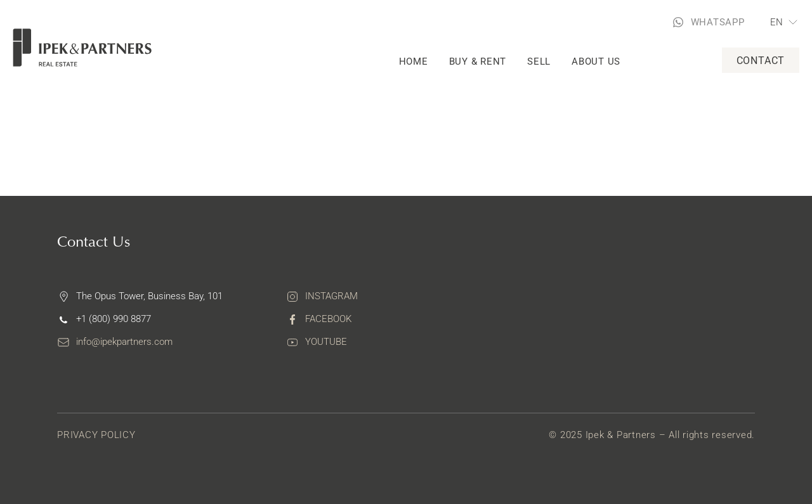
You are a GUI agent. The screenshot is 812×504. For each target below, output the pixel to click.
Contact (761, 61)
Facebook (328, 319)
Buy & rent (478, 61)
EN (777, 22)
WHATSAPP (718, 22)
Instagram (331, 296)
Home (414, 61)
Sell (539, 61)
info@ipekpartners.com (124, 342)
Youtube (326, 342)
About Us (596, 61)
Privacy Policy (96, 435)
